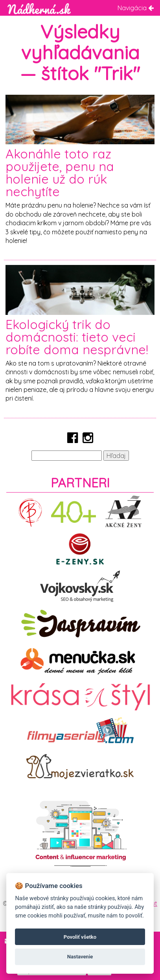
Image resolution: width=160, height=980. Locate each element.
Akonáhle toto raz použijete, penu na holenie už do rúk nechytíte (60, 173)
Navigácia (136, 8)
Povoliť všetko (80, 937)
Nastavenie (80, 957)
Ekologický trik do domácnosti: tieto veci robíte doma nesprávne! (77, 337)
